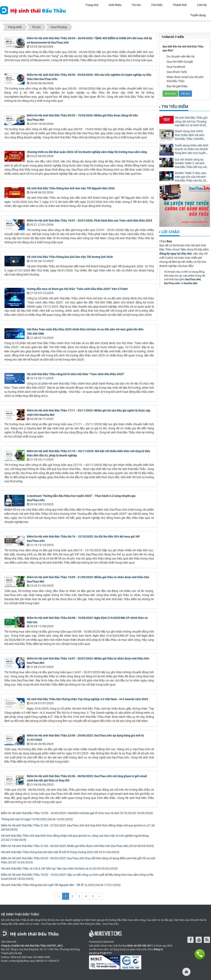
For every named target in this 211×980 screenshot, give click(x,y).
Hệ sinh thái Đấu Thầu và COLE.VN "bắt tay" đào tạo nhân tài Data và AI (46, 869)
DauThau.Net (193, 279)
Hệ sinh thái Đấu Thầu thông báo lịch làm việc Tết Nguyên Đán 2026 (71, 188)
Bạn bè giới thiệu (175, 87)
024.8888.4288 (42, 957)
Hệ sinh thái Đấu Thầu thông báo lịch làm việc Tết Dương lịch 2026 (70, 257)
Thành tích (180, 5)
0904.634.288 (18, 957)
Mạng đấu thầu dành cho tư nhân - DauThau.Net (29, 924)
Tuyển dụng (198, 15)
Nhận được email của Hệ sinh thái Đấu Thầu (183, 79)
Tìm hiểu (157, 5)
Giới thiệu (115, 5)
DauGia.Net (190, 283)
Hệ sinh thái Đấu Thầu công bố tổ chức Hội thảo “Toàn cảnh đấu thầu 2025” (76, 374)
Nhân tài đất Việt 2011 (140, 946)
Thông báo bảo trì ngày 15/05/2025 (24, 819)
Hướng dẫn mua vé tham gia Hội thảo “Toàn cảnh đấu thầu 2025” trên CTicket (77, 289)
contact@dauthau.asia (22, 961)
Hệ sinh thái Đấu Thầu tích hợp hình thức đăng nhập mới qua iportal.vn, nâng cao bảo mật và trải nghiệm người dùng (75, 836)
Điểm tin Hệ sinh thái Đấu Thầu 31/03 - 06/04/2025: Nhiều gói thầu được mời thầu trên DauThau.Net (64, 846)
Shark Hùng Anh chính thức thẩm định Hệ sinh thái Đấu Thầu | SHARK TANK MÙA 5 (189, 135)
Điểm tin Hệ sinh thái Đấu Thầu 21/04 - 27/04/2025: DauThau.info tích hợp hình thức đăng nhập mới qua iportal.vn (74, 825)
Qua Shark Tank (175, 72)
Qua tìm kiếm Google (178, 62)
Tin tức (136, 5)
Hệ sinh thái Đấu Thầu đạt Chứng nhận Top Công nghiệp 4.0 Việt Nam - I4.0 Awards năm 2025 (87, 699)
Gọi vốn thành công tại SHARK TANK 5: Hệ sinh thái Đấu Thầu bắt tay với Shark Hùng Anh (191, 164)
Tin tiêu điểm (175, 107)
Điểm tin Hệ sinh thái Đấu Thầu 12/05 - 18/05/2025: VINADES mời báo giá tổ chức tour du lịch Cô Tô (64, 813)
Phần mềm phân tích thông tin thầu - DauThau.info (90, 924)
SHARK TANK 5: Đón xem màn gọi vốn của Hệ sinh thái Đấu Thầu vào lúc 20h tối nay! (191, 177)
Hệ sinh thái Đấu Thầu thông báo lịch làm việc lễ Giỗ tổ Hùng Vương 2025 (47, 852)
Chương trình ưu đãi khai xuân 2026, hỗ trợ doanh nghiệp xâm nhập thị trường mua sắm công (87, 152)
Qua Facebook (174, 67)
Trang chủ (92, 5)
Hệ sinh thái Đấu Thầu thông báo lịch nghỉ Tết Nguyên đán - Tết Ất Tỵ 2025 (48, 885)
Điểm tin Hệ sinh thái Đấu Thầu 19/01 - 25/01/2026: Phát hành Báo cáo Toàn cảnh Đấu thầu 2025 (90, 221)
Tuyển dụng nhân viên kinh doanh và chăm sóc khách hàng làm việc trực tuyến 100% (192, 149)
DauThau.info (172, 283)
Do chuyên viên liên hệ (178, 57)
